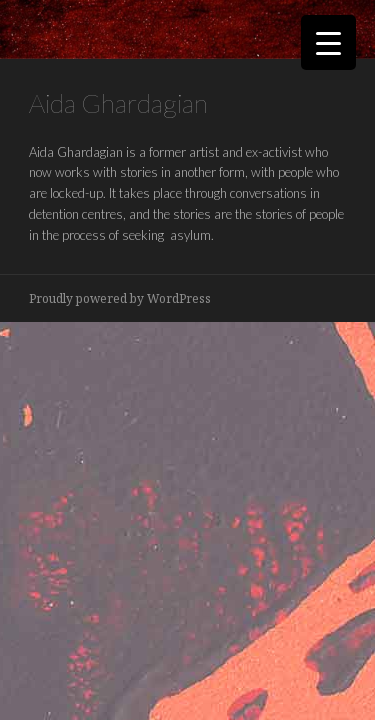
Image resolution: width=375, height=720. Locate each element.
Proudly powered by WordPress (120, 298)
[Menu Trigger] (328, 42)
